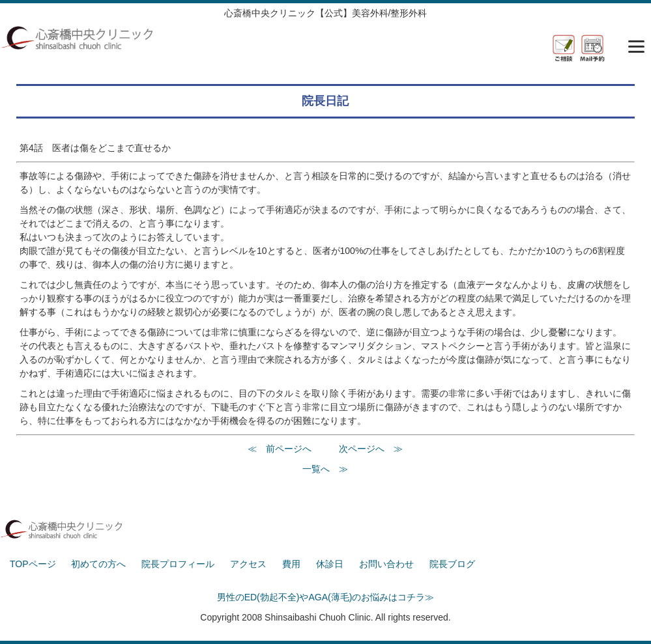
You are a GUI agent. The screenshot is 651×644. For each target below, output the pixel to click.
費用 (291, 564)
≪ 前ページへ (280, 449)
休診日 (330, 564)
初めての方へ (98, 564)
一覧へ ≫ (325, 469)
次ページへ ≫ (371, 449)
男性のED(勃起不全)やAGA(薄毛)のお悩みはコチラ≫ (326, 597)
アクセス (248, 564)
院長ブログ (452, 564)
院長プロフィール (178, 564)
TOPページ (33, 564)
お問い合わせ (386, 564)
